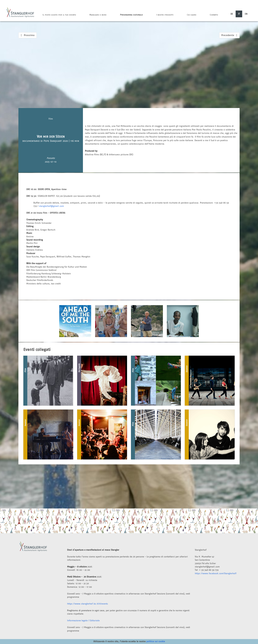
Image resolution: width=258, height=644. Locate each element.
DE (232, 14)
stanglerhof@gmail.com (51, 206)
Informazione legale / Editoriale (83, 620)
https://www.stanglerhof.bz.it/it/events (88, 604)
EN (246, 14)
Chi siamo (192, 15)
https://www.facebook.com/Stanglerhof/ (216, 573)
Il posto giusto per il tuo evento (59, 15)
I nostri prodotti (165, 15)
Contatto (214, 15)
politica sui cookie (156, 641)
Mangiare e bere (98, 15)
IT (239, 14)
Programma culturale (131, 15)
